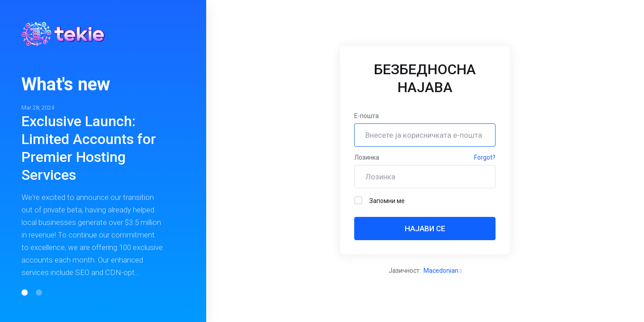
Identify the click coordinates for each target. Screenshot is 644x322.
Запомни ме (379, 200)
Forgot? (485, 157)
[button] (25, 292)
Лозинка (367, 157)
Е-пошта (366, 116)
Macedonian (443, 271)
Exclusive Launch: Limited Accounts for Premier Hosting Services (89, 148)
